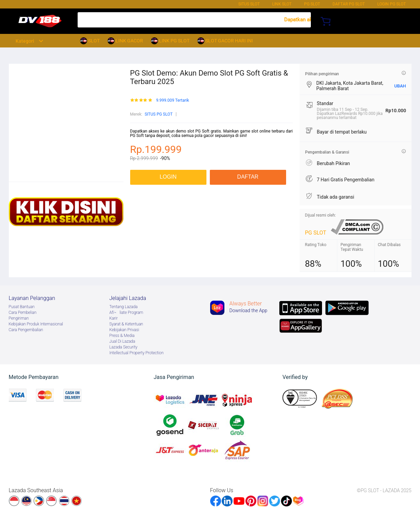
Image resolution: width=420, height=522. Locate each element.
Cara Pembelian (23, 313)
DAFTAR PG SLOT (349, 4)
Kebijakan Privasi (124, 330)
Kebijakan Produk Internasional (36, 324)
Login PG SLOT (392, 4)
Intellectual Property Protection (137, 353)
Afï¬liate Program (126, 313)
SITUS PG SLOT (159, 114)
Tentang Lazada (124, 307)
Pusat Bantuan (22, 307)
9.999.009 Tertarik (172, 101)
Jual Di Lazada (122, 341)
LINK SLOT (282, 4)
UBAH (400, 86)
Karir (114, 318)
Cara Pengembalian (26, 330)
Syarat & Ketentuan (126, 324)
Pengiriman (19, 318)
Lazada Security (124, 347)
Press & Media (122, 336)
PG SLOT (312, 4)
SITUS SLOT (249, 4)
